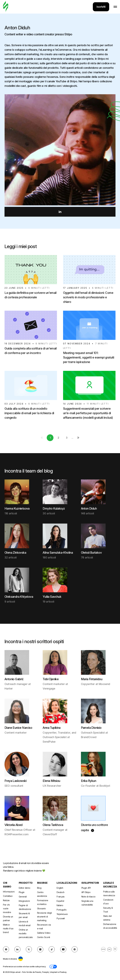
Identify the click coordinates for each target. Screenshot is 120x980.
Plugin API (86, 888)
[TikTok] (52, 949)
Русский (61, 918)
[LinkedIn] (17, 949)
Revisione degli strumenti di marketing (44, 917)
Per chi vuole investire (7, 908)
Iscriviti (101, 7)
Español (60, 901)
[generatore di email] (6, 7)
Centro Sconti (44, 937)
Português (62, 910)
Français (61, 897)
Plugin (22, 892)
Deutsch (61, 892)
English (60, 888)
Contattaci (8, 896)
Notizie (6, 900)
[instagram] (40, 949)
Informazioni (9, 892)
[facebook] (6, 949)
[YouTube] (63, 949)
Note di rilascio (88, 897)
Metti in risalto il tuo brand (8, 928)
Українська (62, 914)
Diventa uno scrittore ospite (94, 828)
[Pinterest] (75, 949)
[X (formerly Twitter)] (29, 949)
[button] (53, 967)
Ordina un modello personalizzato (26, 933)
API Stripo (86, 892)
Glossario (41, 908)
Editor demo (25, 888)
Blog (39, 888)
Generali (23, 897)
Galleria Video (44, 933)
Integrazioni (24, 901)
